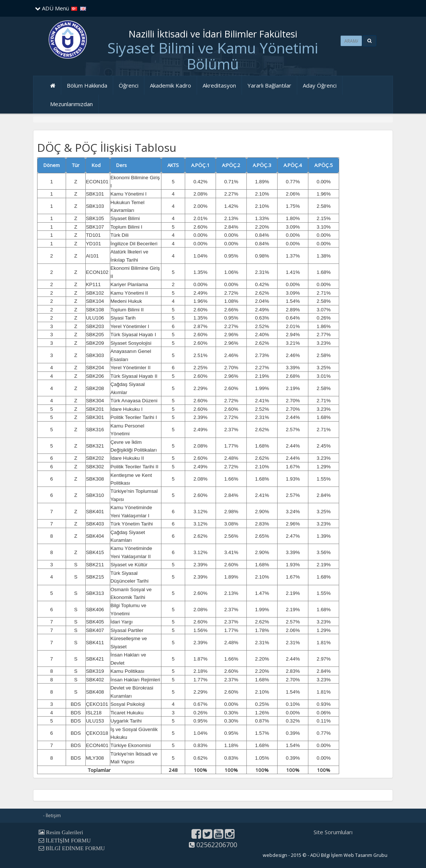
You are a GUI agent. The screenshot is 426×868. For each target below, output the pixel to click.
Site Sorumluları (333, 832)
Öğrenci (129, 85)
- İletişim (52, 815)
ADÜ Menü (52, 8)
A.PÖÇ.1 (200, 165)
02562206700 (213, 845)
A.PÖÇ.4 (293, 165)
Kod (96, 165)
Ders (122, 165)
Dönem (52, 165)
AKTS (173, 165)
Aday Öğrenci (320, 85)
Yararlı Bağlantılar (269, 85)
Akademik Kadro (171, 85)
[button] (369, 41)
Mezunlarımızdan (71, 104)
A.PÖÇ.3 (262, 165)
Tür (76, 165)
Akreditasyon (219, 85)
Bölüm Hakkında (87, 85)
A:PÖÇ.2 (231, 165)
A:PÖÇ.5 (324, 165)
